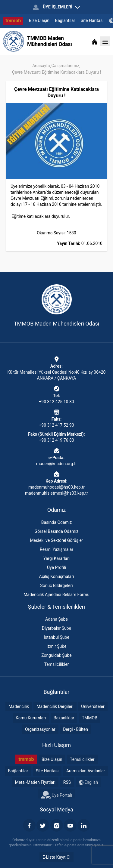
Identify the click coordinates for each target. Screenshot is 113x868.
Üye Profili (56, 567)
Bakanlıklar (64, 718)
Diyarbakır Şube (56, 628)
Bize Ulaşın (39, 20)
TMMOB (90, 718)
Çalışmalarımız (65, 66)
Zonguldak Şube (56, 655)
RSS (67, 782)
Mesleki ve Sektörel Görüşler (56, 540)
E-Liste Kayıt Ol (56, 857)
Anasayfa (41, 66)
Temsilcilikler (57, 664)
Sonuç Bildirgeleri (56, 585)
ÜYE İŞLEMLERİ (56, 7)
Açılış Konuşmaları (57, 576)
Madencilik (19, 706)
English (88, 782)
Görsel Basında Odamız (56, 531)
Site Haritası (92, 20)
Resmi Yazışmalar (56, 549)
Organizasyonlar (40, 729)
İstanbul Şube (56, 637)
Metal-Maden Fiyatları (35, 782)
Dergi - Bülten (75, 729)
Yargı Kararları (56, 558)
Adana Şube (56, 619)
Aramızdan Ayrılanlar (86, 771)
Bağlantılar (65, 20)
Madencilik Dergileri (55, 706)
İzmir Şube (57, 646)
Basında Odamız (57, 522)
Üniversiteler (93, 706)
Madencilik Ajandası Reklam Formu (56, 595)
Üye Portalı (56, 795)
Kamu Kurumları (31, 718)
